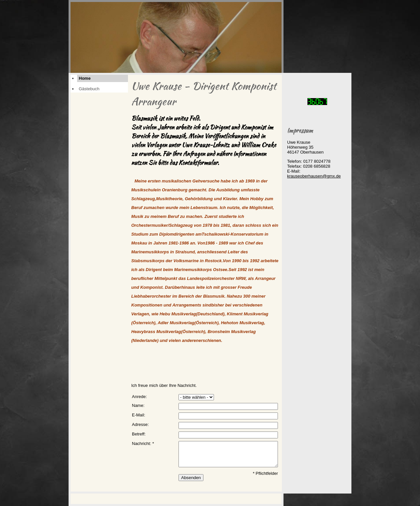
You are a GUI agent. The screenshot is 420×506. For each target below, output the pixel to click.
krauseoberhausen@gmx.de (314, 176)
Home (85, 78)
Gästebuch (89, 89)
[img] (176, 37)
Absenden (191, 478)
